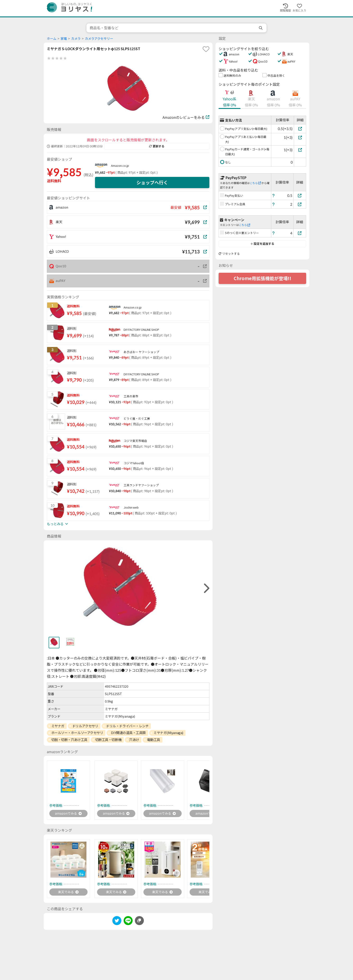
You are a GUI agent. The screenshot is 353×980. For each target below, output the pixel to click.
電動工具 (154, 740)
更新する (157, 146)
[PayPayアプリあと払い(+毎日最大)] (300, 137)
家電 (64, 39)
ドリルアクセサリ (85, 726)
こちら (255, 183)
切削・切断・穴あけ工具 (69, 740)
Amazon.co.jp (120, 166)
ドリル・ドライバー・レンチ (127, 726)
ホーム (52, 39)
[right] (206, 588)
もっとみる (57, 524)
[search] (261, 28)
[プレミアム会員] (300, 204)
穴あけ (134, 740)
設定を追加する (262, 244)
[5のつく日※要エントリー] (300, 233)
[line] (128, 923)
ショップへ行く (152, 182)
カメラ (76, 39)
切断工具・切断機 (108, 740)
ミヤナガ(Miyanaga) (168, 733)
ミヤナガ (58, 726)
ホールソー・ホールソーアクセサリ (77, 733)
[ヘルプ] (274, 195)
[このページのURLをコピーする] (139, 922)
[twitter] (117, 923)
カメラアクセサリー (99, 39)
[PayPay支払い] (300, 195)
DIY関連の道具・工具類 (128, 733)
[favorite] (206, 49)
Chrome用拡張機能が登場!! (262, 278)
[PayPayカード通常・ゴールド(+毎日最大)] (300, 150)
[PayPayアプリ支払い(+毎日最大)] (300, 129)
